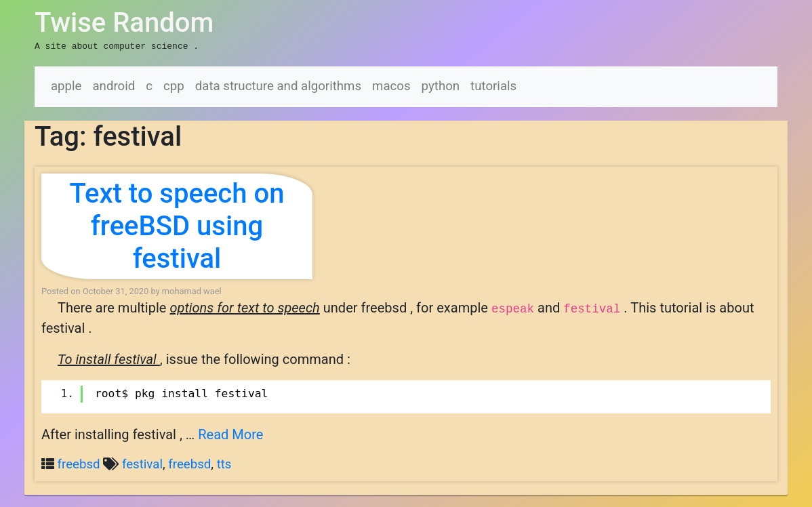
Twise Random (124, 23)
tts (224, 463)
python (441, 85)
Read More (230, 433)
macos (391, 85)
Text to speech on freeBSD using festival (177, 225)
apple (66, 85)
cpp (174, 85)
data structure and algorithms (278, 85)
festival (142, 463)
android (114, 85)
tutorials (493, 85)
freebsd (79, 463)
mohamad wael (192, 290)
